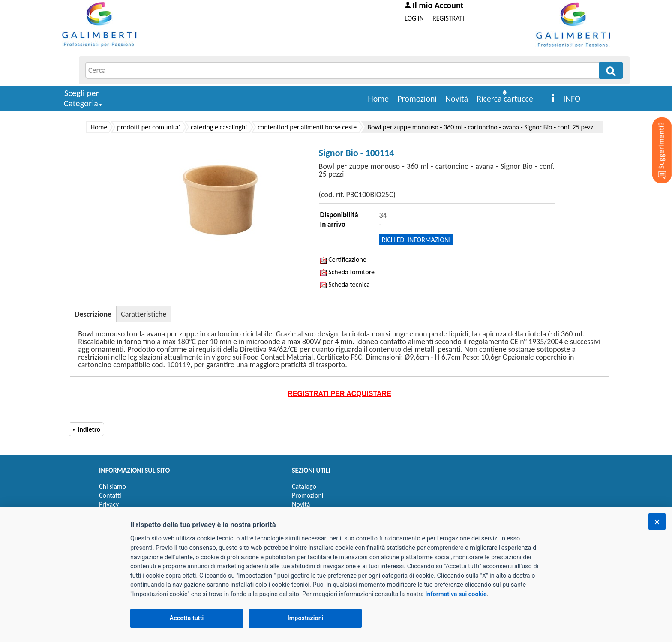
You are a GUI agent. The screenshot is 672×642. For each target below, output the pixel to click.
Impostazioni (306, 618)
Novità (457, 99)
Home (378, 99)
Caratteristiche (144, 314)
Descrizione (93, 314)
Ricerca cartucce (505, 99)
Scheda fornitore (347, 272)
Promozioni (417, 99)
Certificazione (343, 259)
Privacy (109, 504)
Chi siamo (112, 486)
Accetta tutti (187, 618)
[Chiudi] (657, 522)
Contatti (110, 495)
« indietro (86, 429)
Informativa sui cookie (456, 594)
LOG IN (414, 18)
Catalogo (304, 486)
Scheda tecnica (345, 284)
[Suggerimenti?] (655, 137)
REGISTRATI (448, 18)
